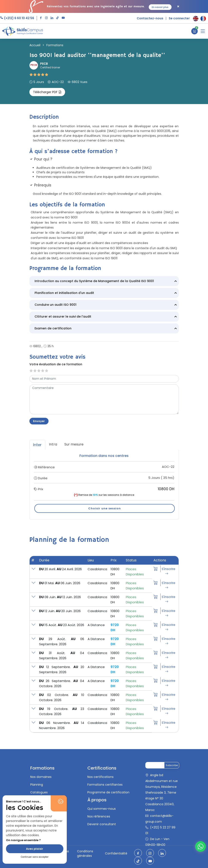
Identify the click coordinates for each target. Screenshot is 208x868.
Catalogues (39, 792)
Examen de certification (106, 329)
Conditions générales (85, 853)
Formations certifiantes (105, 785)
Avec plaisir (35, 849)
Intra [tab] (53, 444)
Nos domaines (41, 777)
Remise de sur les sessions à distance (104, 495)
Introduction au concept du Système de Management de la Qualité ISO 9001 (106, 281)
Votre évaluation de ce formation (56, 364)
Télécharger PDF (47, 92)
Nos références (99, 816)
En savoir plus (160, 7)
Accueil (35, 45)
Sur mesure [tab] (74, 444)
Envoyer (39, 421)
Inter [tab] (37, 445)
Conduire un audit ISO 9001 (106, 305)
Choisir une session (105, 508)
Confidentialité (116, 853)
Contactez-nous (150, 18)
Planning (37, 785)
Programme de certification (108, 792)
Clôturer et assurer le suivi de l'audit (106, 317)
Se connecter (179, 18)
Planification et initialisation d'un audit (106, 293)
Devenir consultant (102, 824)
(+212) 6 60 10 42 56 (19, 18)
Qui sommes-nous (102, 809)
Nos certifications (100, 777)
